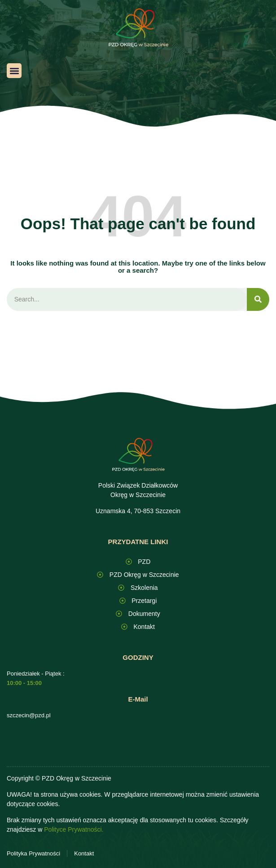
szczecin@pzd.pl (29, 715)
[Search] (258, 299)
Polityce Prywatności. (74, 829)
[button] (14, 71)
